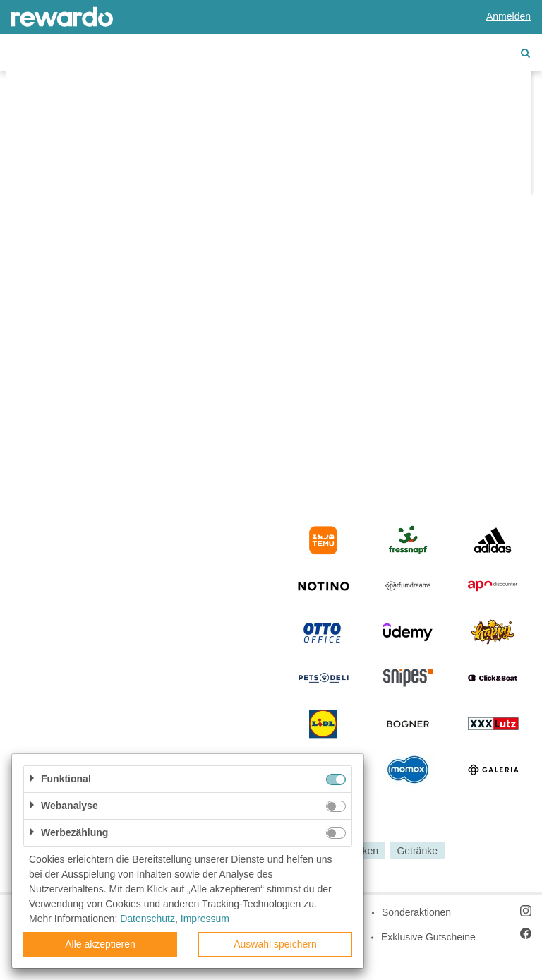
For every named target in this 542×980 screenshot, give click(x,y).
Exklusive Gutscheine (428, 937)
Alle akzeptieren (100, 944)
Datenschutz (147, 919)
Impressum (205, 919)
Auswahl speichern (275, 944)
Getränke (417, 851)
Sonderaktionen (416, 912)
